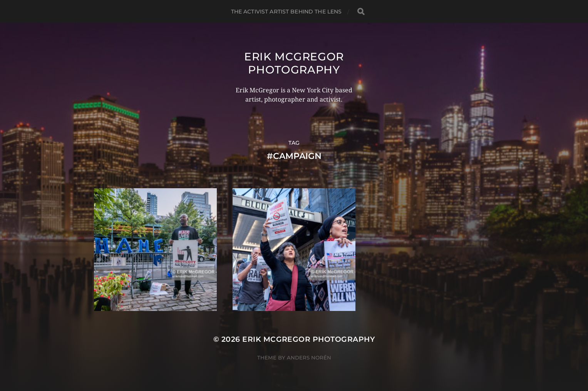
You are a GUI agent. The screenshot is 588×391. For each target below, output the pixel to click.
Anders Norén (309, 358)
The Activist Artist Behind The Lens (286, 12)
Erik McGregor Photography (294, 63)
